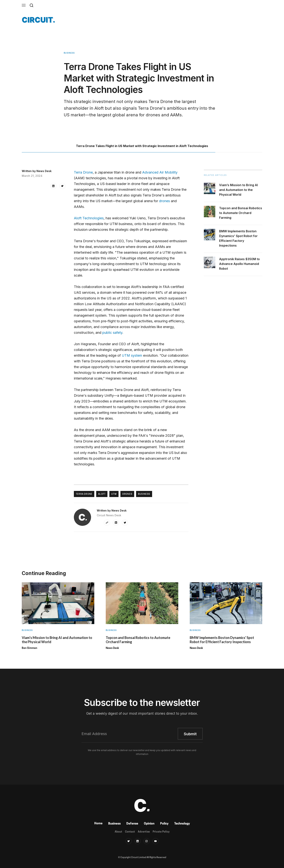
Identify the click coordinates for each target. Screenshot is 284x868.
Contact (130, 832)
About (118, 832)
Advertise (144, 832)
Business (114, 824)
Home (98, 824)
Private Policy (161, 832)
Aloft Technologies (89, 218)
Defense (132, 824)
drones (164, 201)
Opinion (149, 824)
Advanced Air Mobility (160, 172)
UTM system (132, 355)
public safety (112, 333)
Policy (164, 824)
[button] (24, 5)
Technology (182, 824)
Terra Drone (83, 172)
